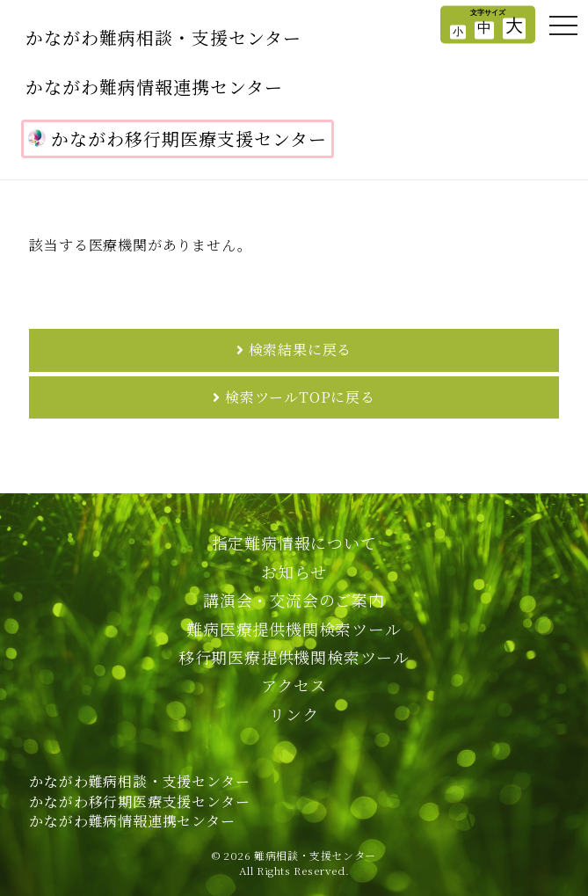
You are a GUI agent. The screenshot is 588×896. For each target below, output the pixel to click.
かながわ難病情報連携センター (154, 87)
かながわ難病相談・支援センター (163, 37)
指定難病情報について (294, 543)
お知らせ (294, 572)
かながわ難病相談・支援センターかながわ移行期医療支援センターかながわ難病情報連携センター (139, 801)
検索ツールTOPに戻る (300, 397)
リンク (294, 714)
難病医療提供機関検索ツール (294, 629)
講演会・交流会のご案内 (294, 600)
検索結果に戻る (301, 350)
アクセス (294, 685)
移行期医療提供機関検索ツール (294, 657)
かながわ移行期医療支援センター (178, 138)
